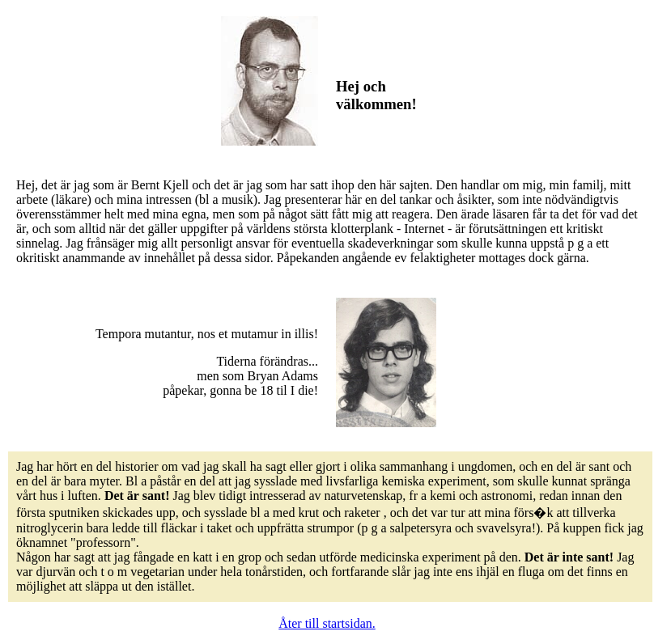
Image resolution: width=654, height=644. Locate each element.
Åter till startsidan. (327, 623)
